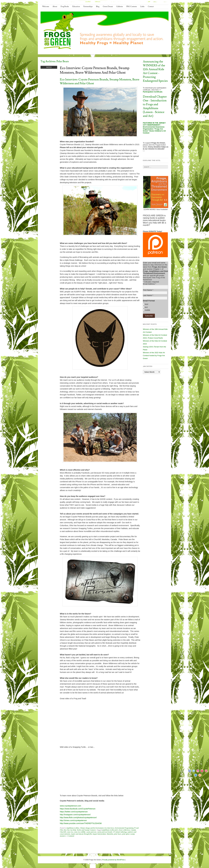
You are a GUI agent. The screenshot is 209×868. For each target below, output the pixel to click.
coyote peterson (91, 832)
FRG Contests (132, 7)
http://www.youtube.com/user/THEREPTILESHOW (81, 823)
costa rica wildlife (80, 832)
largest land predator (99, 834)
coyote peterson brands (105, 832)
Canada (133, 830)
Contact (151, 7)
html (146, 304)
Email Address (149, 284)
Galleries (120, 7)
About (55, 7)
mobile (147, 310)
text (146, 307)
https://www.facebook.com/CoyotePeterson (78, 809)
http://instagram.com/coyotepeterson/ (75, 815)
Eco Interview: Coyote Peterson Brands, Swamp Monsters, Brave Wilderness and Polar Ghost (95, 70)
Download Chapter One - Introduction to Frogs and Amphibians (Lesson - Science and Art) (155, 106)
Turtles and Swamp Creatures (86, 830)
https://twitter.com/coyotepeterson (74, 812)
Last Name (148, 295)
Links (142, 7)
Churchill (63, 832)
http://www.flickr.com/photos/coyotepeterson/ (78, 817)
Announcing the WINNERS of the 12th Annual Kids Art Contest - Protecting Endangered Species (155, 71)
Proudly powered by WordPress (113, 860)
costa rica (70, 832)
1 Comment (71, 836)
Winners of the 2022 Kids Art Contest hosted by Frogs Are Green (154, 356)
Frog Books (65, 7)
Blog (98, 7)
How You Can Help (70, 830)
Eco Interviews (109, 828)
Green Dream (108, 7)
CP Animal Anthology (120, 832)
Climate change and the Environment (92, 828)
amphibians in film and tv (110, 830)
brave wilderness (124, 830)
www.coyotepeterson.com (71, 806)
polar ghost (126, 834)
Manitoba (110, 834)
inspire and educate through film (81, 834)
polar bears (118, 834)
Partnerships (88, 7)
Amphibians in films (73, 828)
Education (76, 7)
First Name (148, 290)
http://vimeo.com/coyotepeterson (73, 820)
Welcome (46, 7)
